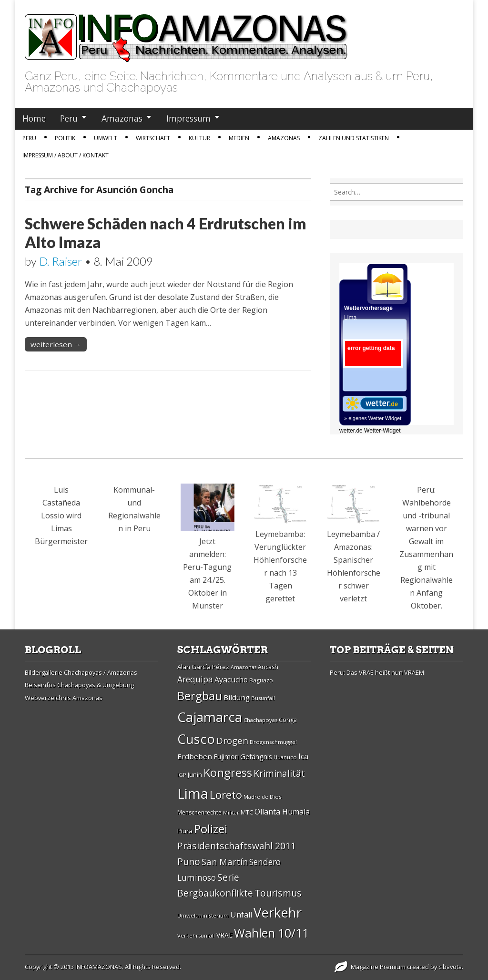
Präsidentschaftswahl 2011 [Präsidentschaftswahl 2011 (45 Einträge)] (237, 846)
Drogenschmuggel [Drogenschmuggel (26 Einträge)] (273, 742)
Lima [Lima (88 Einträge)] (193, 794)
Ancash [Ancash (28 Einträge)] (268, 667)
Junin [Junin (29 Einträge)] (195, 774)
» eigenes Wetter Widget (373, 418)
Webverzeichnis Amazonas (64, 698)
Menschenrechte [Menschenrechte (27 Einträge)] (199, 812)
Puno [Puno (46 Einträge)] (189, 861)
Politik (65, 138)
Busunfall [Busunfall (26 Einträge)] (263, 698)
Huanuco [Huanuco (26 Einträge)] (285, 757)
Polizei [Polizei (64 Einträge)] (211, 829)
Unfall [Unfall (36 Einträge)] (241, 915)
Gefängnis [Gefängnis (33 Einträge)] (256, 756)
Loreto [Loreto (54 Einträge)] (226, 794)
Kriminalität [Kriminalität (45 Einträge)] (279, 773)
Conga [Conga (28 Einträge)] (288, 720)
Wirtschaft (153, 138)
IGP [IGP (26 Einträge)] (182, 775)
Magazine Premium (378, 967)
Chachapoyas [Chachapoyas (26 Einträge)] (260, 720)
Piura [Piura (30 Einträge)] (185, 831)
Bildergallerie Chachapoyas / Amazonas (81, 672)
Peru (69, 118)
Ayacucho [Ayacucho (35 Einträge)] (231, 680)
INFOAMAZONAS (99, 967)
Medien (239, 138)
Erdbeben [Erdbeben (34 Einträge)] (195, 756)
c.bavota (450, 967)
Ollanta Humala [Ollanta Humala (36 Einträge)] (282, 812)
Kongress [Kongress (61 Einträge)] (228, 773)
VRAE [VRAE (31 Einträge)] (224, 935)
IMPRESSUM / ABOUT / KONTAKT (66, 155)
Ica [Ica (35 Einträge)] (303, 756)
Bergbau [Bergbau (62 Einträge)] (200, 696)
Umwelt (106, 138)
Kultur (199, 138)
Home (34, 118)
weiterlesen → (56, 344)
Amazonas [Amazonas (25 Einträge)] (244, 667)
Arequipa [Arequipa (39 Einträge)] (195, 679)
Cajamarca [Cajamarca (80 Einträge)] (210, 717)
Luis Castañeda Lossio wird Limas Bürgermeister (61, 516)
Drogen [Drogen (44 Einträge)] (232, 741)
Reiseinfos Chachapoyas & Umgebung (79, 685)
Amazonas (122, 118)
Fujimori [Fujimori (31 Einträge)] (226, 757)
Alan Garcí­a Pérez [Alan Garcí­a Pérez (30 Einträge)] (203, 667)
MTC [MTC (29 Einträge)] (247, 812)
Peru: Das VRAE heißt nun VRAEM (377, 672)
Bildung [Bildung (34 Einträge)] (237, 697)
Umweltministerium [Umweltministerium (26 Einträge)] (203, 915)
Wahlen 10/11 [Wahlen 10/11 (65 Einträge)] (271, 933)
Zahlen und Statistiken (354, 138)
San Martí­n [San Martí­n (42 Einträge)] (225, 861)
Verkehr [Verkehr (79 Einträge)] (278, 912)
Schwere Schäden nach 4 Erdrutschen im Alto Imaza (165, 232)
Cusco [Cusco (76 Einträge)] (196, 739)
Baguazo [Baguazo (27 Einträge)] (261, 680)
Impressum (188, 118)
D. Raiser (61, 261)
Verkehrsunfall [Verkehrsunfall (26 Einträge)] (196, 935)
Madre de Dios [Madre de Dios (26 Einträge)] (262, 797)
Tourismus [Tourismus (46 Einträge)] (278, 893)
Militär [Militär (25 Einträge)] (231, 813)
